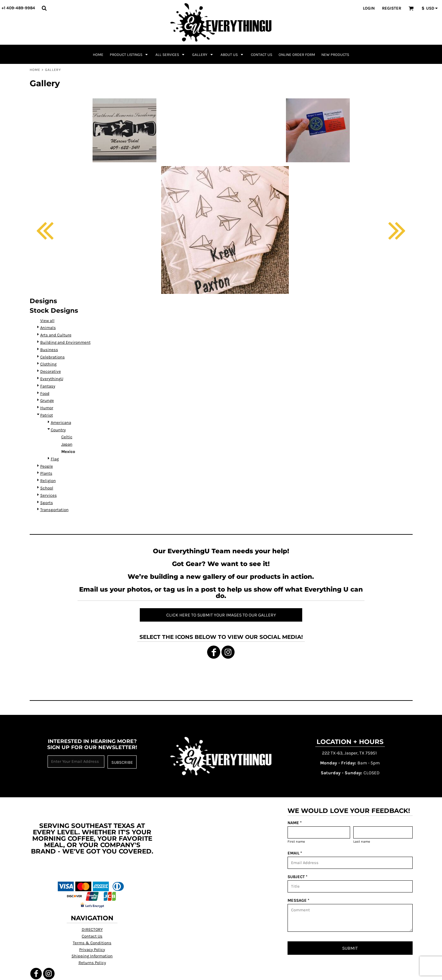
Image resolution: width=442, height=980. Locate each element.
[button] (44, 8)
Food (45, 393)
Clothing (48, 364)
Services (49, 495)
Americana (61, 422)
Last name (362, 842)
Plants (46, 473)
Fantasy (48, 386)
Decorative (51, 371)
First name (296, 842)
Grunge (47, 400)
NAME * (295, 823)
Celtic (67, 437)
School (47, 488)
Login (369, 8)
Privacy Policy (92, 949)
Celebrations (52, 357)
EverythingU (52, 379)
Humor (47, 408)
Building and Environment (65, 342)
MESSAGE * (298, 900)
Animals (48, 328)
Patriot (47, 415)
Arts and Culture (56, 335)
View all (47, 321)
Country (58, 430)
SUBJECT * (297, 877)
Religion (48, 481)
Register (392, 8)
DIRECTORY (92, 929)
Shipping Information (92, 956)
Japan (67, 444)
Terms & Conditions (92, 943)
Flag (55, 459)
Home (35, 70)
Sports (47, 503)
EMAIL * (295, 853)
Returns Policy (92, 963)
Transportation (54, 510)
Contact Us (92, 936)
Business (49, 350)
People (47, 466)
